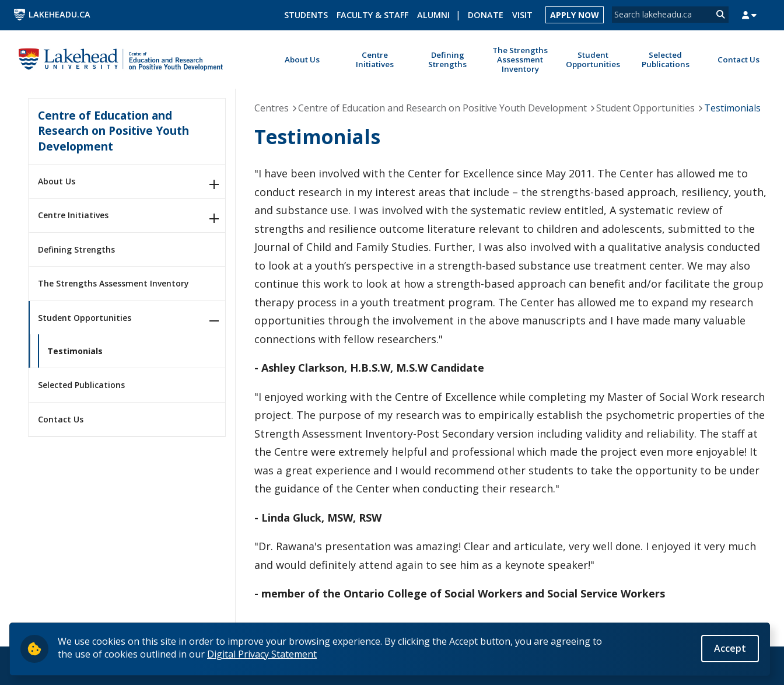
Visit (522, 15)
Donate (486, 15)
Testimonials (75, 351)
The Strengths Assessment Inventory (113, 283)
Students (306, 15)
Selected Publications (81, 385)
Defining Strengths (76, 249)
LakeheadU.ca (60, 14)
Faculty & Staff (372, 15)
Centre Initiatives (73, 215)
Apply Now (575, 15)
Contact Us (61, 419)
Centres (272, 108)
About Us (57, 181)
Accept (730, 648)
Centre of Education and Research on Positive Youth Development (113, 131)
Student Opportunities (85, 318)
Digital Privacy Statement (262, 654)
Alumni (433, 15)
